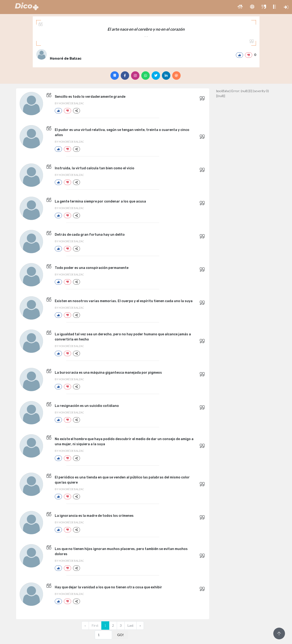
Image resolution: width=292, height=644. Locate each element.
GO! (120, 635)
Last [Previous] (131, 625)
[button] (240, 7)
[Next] (140, 626)
